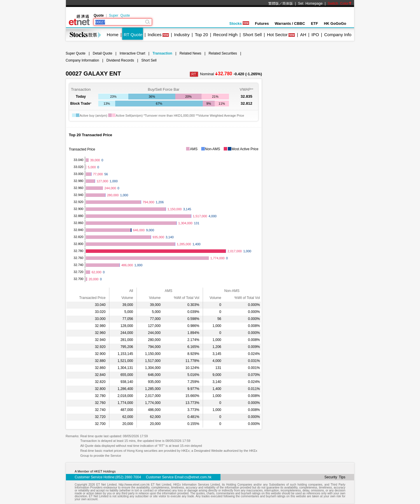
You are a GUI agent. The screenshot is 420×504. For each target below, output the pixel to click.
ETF (315, 23)
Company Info (338, 35)
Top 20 (201, 35)
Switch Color (340, 3)
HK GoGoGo (335, 23)
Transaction (162, 53)
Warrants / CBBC (290, 23)
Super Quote (119, 15)
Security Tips (335, 477)
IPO (315, 35)
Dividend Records (120, 60)
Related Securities (223, 53)
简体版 (288, 3)
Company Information (82, 60)
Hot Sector (277, 35)
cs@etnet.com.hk (198, 477)
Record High (225, 35)
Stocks (239, 23)
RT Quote (133, 35)
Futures (262, 23)
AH (303, 35)
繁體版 (274, 3)
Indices (155, 35)
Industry (182, 35)
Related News (190, 53)
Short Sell (252, 35)
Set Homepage (310, 3)
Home (113, 35)
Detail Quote (103, 53)
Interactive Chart (132, 53)
